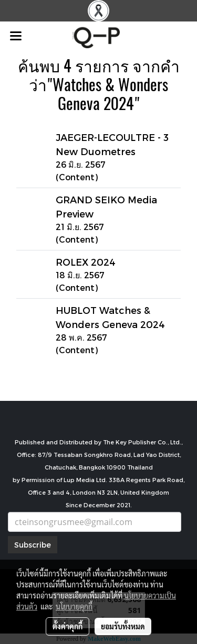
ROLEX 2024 (86, 262)
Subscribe (33, 545)
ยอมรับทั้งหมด (123, 626)
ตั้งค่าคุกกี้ (68, 626)
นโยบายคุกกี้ (74, 606)
